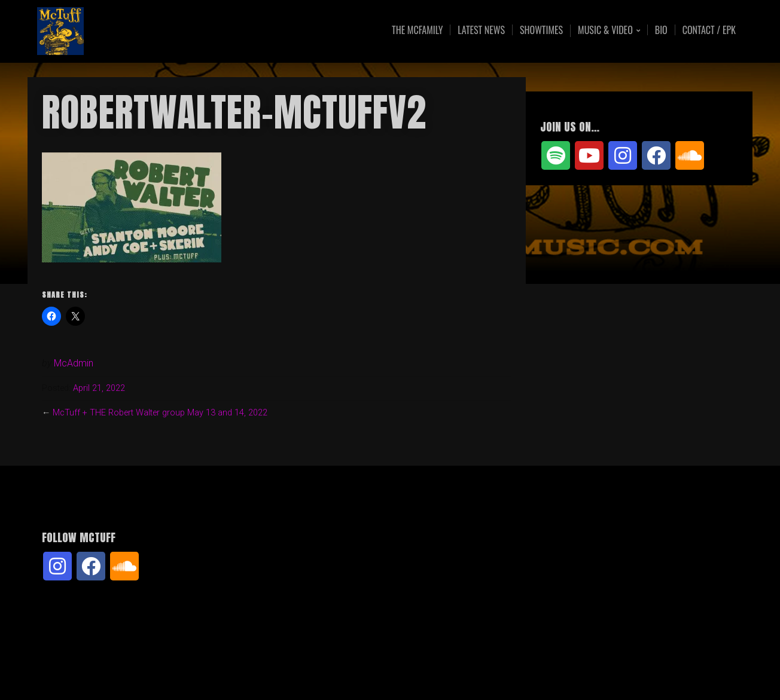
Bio (661, 30)
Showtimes (541, 30)
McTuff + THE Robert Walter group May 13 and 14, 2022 (160, 413)
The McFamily (417, 30)
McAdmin (74, 363)
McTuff (135, 31)
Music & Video (605, 31)
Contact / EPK (709, 30)
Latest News (481, 30)
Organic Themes (413, 672)
